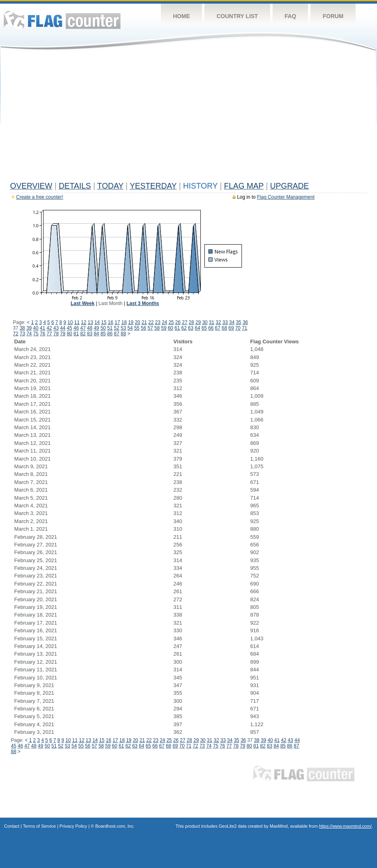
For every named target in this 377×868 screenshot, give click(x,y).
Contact (12, 826)
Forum (333, 16)
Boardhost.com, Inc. (115, 826)
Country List (237, 16)
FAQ (291, 16)
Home (181, 16)
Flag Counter (62, 20)
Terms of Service (40, 826)
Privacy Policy (73, 826)
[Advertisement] (188, 118)
